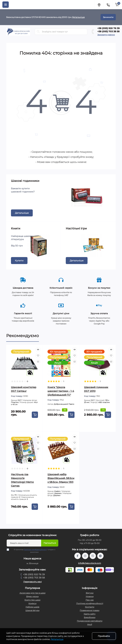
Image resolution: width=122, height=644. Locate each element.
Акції (90, 624)
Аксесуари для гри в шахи (32, 593)
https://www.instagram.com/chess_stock (85, 556)
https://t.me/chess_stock (100, 556)
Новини (90, 596)
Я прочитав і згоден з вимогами (33, 551)
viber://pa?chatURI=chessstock (93, 556)
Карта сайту (90, 614)
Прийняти (104, 636)
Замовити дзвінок (106, 35)
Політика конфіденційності (35, 550)
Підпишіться (50, 543)
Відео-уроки (32, 596)
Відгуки (90, 593)
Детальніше (78, 17)
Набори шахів (32, 607)
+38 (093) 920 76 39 (108, 28)
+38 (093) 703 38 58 (108, 31)
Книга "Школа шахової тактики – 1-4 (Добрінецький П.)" (61, 391)
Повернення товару (90, 610)
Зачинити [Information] (108, 17)
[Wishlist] (38, 356)
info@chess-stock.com (90, 563)
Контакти (90, 607)
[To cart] (35, 415)
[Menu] (6, 5)
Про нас (90, 600)
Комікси (32, 603)
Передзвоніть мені (32, 582)
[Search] (38, 32)
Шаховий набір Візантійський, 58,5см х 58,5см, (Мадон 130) (61, 478)
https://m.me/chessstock (78, 556)
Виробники (90, 617)
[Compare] (38, 362)
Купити (19, 261)
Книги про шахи (32, 600)
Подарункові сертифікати (90, 621)
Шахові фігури (32, 610)
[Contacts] (108, 5)
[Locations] (99, 5)
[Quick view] (38, 350)
